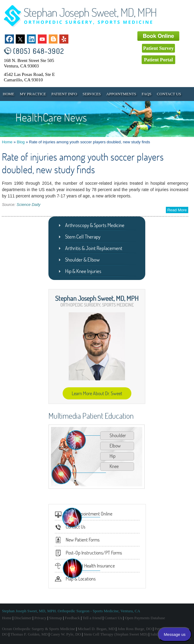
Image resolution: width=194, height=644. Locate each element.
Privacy (40, 618)
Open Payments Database (145, 618)
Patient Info (64, 94)
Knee (114, 466)
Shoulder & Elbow (82, 260)
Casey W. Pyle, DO (66, 634)
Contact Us (169, 94)
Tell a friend (92, 618)
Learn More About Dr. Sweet (97, 393)
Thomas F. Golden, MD (29, 634)
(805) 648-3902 (39, 51)
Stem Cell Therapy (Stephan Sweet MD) (116, 634)
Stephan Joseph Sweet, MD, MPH (97, 298)
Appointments (121, 94)
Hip (113, 456)
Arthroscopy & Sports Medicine (95, 225)
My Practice (33, 94)
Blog (21, 142)
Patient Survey (158, 48)
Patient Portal (159, 60)
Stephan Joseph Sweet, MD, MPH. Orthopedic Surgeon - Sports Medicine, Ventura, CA (71, 611)
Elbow (115, 446)
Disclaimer (23, 618)
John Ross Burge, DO (135, 629)
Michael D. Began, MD (96, 629)
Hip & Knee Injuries (83, 271)
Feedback (72, 618)
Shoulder (118, 435)
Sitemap (56, 618)
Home (8, 94)
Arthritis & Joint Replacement (94, 248)
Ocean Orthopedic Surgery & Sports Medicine (38, 629)
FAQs (146, 94)
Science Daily (29, 205)
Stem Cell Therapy (83, 237)
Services (92, 94)
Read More (177, 210)
